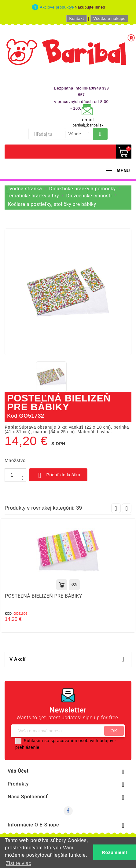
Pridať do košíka (58, 475)
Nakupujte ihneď (90, 7)
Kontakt (76, 18)
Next (127, 508)
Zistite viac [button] (18, 863)
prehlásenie (27, 747)
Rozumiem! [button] (115, 852)
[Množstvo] (12, 475)
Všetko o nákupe (109, 18)
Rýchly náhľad (74, 585)
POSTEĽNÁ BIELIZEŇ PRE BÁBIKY (44, 596)
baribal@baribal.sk (88, 125)
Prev (116, 508)
